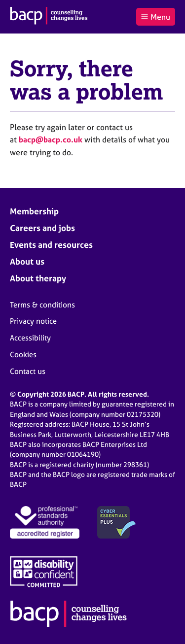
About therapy (38, 278)
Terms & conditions (42, 305)
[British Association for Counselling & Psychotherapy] (49, 17)
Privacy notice (33, 321)
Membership (34, 211)
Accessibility (30, 338)
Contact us (28, 371)
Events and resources (51, 245)
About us (27, 261)
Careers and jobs (42, 228)
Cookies (23, 355)
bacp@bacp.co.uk (51, 139)
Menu (155, 17)
